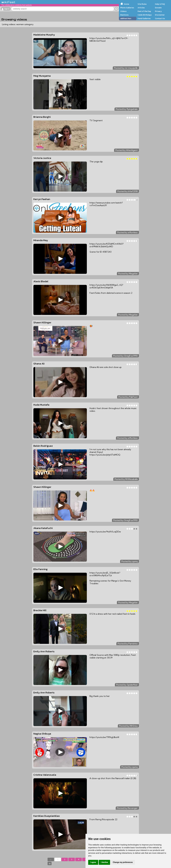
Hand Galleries (144, 18)
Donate (158, 8)
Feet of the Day (144, 11)
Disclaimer (160, 15)
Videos (123, 11)
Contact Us (160, 18)
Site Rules (142, 4)
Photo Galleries (127, 8)
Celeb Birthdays (145, 15)
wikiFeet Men (126, 18)
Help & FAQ (160, 4)
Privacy (158, 11)
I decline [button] (104, 862)
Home (126, 4)
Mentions (124, 15)
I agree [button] (93, 862)
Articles (141, 8)
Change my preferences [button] (123, 862)
